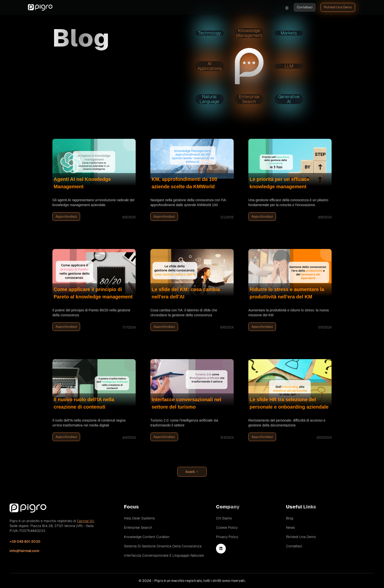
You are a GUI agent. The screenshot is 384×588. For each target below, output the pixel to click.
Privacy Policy (227, 537)
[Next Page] (192, 472)
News (290, 528)
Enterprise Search (138, 528)
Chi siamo (224, 518)
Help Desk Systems (139, 518)
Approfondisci (66, 217)
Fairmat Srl (85, 521)
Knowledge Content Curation (147, 537)
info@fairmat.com (24, 551)
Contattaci (305, 7)
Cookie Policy (227, 528)
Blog (290, 518)
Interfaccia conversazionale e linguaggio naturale (164, 555)
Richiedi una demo (338, 7)
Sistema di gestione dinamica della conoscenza (163, 546)
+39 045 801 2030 (25, 541)
